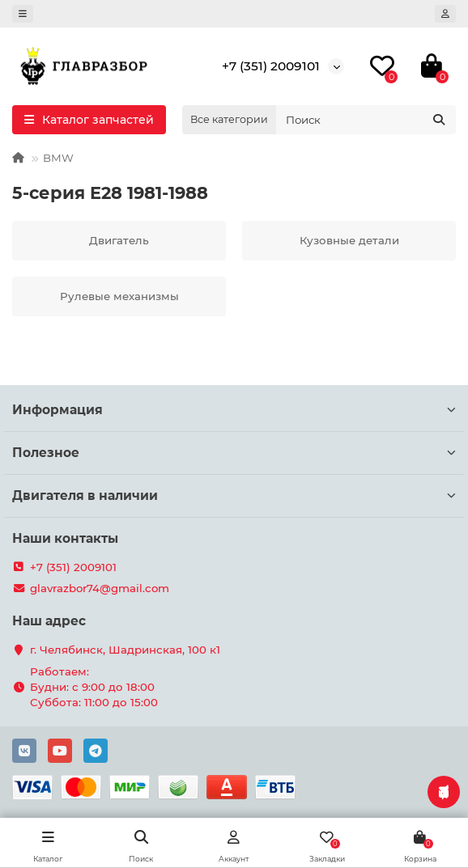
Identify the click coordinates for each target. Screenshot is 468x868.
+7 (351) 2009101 (271, 66)
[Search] (366, 120)
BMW (58, 158)
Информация (234, 410)
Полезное (234, 453)
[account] (445, 14)
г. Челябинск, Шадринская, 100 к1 (125, 650)
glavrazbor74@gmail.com (100, 588)
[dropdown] (23, 14)
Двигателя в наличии (234, 495)
